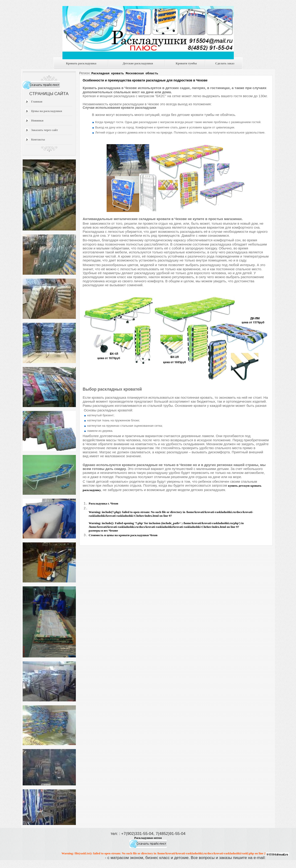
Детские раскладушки (138, 63)
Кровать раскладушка (81, 63)
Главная (37, 101)
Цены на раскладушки (47, 111)
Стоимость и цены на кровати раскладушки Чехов (123, 536)
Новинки (37, 120)
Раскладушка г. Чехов (104, 503)
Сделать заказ (225, 63)
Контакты (38, 139)
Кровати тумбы (186, 63)
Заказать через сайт (45, 130)
